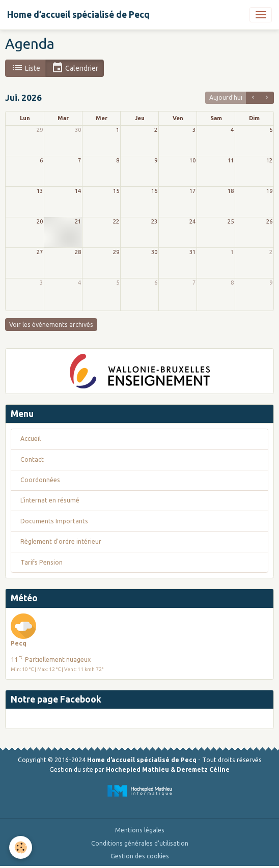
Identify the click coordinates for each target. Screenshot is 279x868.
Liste (26, 68)
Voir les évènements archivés (51, 325)
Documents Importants (54, 521)
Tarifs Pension (41, 562)
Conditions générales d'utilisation (140, 843)
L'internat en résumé (50, 500)
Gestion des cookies (140, 856)
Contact (32, 459)
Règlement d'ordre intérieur (61, 541)
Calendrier (75, 68)
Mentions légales (140, 830)
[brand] (78, 15)
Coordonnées (40, 480)
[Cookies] (21, 847)
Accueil (31, 439)
